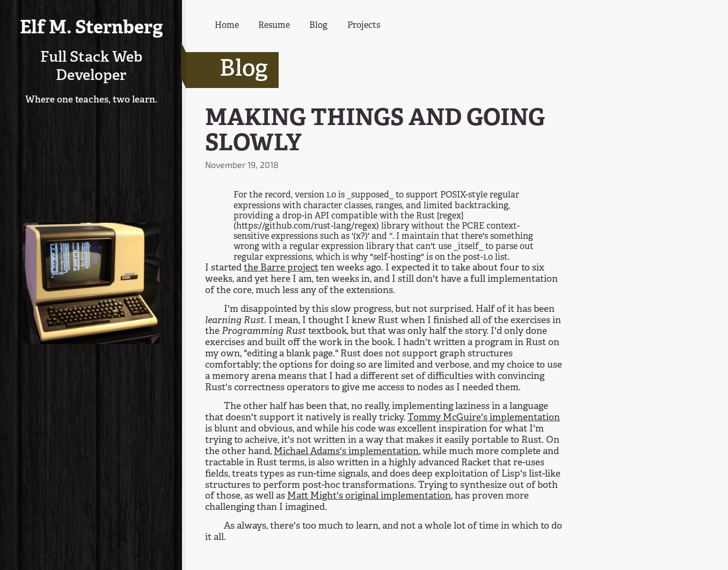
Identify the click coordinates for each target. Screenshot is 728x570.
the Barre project (281, 268)
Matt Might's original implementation (369, 496)
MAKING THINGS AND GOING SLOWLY (375, 132)
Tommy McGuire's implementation (484, 418)
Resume (274, 26)
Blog (318, 26)
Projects (364, 26)
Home (227, 26)
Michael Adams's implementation (346, 452)
